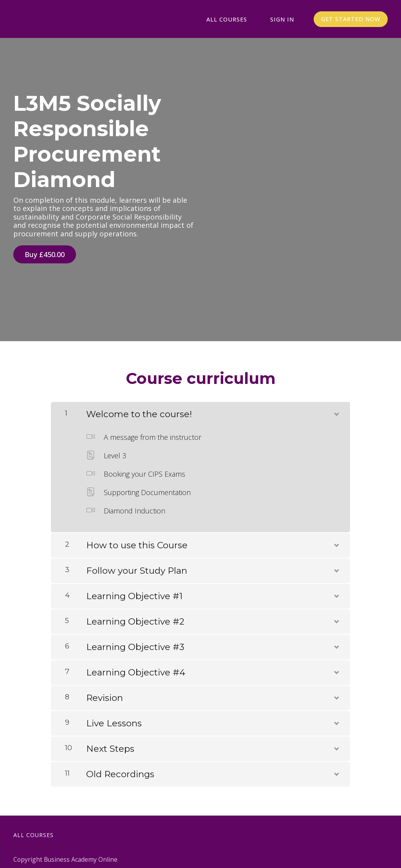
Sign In (285, 19)
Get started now (350, 19)
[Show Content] (336, 409)
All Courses (237, 19)
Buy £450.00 (45, 255)
